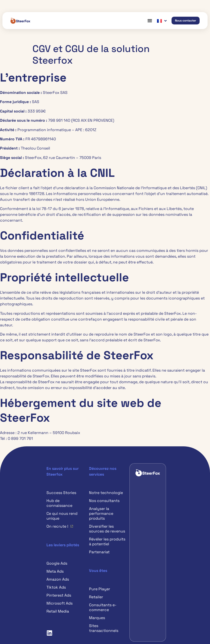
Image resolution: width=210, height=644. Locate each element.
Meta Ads (55, 571)
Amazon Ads (58, 579)
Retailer (96, 597)
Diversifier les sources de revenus (107, 529)
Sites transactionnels (104, 628)
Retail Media (58, 611)
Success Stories (61, 493)
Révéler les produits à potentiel (107, 542)
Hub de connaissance (59, 503)
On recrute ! (57, 526)
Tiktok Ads (56, 587)
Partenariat (99, 552)
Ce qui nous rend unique (62, 516)
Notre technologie (106, 493)
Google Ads (57, 563)
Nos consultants (104, 501)
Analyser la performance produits (101, 513)
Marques (97, 618)
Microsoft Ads (60, 603)
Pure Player (100, 589)
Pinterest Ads (59, 595)
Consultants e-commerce (103, 607)
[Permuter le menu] (150, 21)
